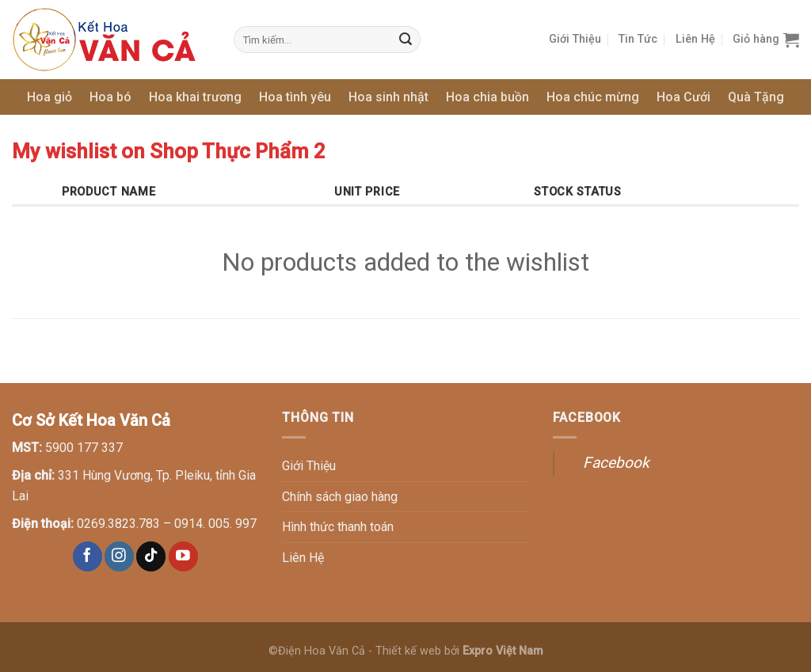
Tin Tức (638, 39)
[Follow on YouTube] (183, 556)
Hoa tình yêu (295, 97)
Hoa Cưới (683, 97)
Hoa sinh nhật (388, 97)
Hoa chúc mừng (593, 97)
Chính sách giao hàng (340, 497)
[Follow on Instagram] (119, 556)
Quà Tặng (756, 97)
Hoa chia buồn (487, 97)
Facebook (616, 463)
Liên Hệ (695, 39)
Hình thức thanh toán (338, 527)
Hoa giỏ (49, 97)
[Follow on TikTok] (151, 556)
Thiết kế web (408, 651)
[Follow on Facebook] (88, 556)
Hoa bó (110, 97)
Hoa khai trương (195, 97)
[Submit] (406, 40)
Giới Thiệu (575, 39)
